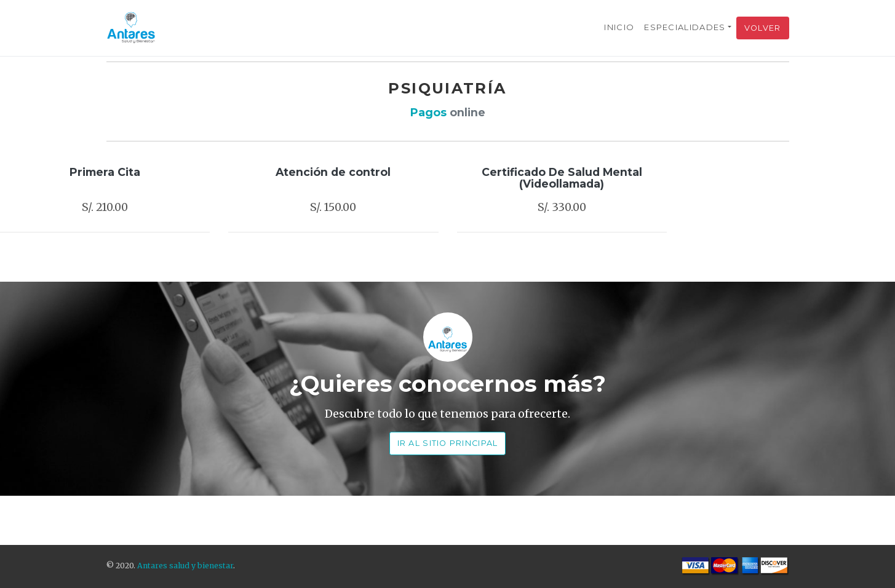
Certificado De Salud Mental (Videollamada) (562, 178)
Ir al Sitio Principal (448, 443)
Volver (763, 28)
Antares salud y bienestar (185, 566)
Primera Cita (105, 172)
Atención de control (333, 172)
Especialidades (685, 27)
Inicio (619, 27)
